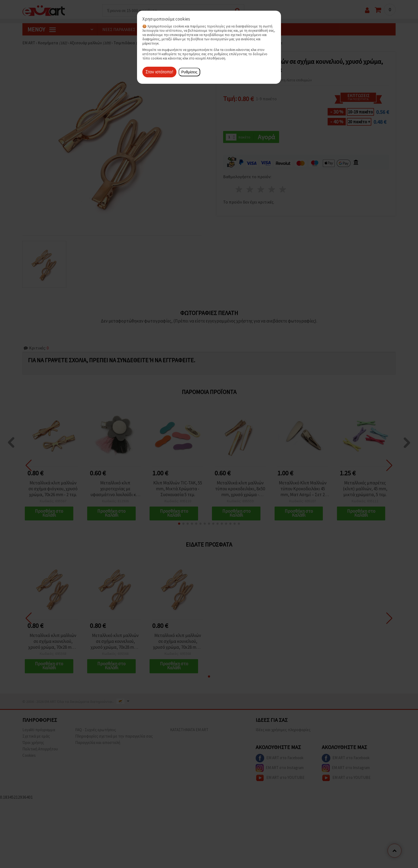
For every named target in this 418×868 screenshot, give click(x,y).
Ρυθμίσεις (189, 72)
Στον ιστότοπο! (159, 72)
